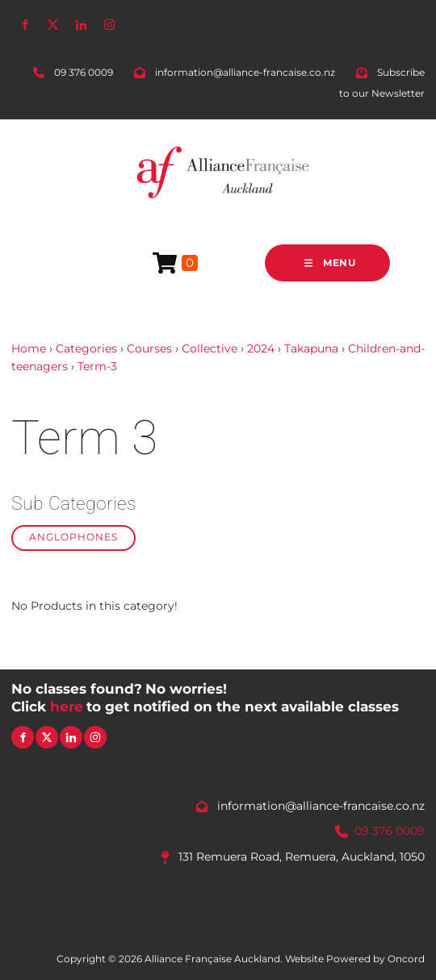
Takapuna (311, 348)
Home (29, 348)
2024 (261, 348)
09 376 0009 (390, 831)
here (67, 707)
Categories (86, 348)
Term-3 (97, 366)
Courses (149, 348)
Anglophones (73, 537)
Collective (210, 348)
